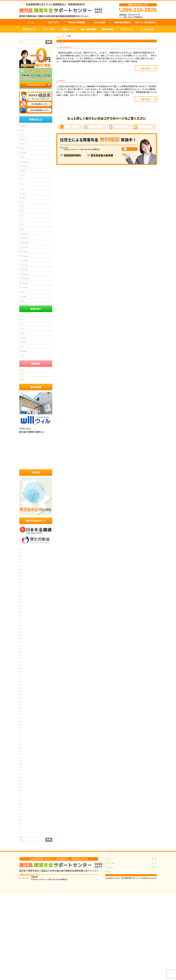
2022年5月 (25, 784)
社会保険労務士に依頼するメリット (35, 417)
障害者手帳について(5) (31, 164)
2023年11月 (25, 725)
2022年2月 (25, 794)
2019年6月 (25, 883)
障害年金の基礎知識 (77, 22)
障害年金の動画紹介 (29, 209)
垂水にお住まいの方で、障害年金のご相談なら (37, 353)
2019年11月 (25, 867)
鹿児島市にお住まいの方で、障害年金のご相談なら (37, 258)
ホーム (31, 22)
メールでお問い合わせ (121, 162)
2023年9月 (25, 731)
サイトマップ (27, 241)
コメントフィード (28, 916)
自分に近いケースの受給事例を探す (122, 947)
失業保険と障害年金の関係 (32, 182)
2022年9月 (25, 771)
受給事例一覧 (27, 449)
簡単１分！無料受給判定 (145, 22)
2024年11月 (25, 688)
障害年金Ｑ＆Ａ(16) (29, 147)
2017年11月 (25, 896)
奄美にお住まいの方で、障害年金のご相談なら (37, 313)
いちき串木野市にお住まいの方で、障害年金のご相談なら (37, 337)
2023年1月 (25, 758)
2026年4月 (25, 632)
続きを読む (146, 71)
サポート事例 (27, 193)
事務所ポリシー (28, 247)
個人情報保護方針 (29, 370)
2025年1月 (25, 682)
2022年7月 (25, 778)
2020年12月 (25, 840)
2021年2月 (25, 834)
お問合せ (25, 236)
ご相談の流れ (96, 135)
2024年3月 (25, 712)
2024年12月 (25, 685)
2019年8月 (25, 877)
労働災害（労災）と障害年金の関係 (35, 177)
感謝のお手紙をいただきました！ (76, 85)
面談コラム (25, 906)
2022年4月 (25, 787)
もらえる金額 (99, 22)
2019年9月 (25, 873)
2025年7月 (25, 662)
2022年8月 (25, 774)
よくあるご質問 (147, 29)
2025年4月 (25, 672)
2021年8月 (25, 814)
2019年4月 (25, 887)
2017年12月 (25, 893)
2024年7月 (25, 698)
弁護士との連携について (31, 214)
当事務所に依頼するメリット (33, 407)
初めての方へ (54, 22)
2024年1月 (25, 718)
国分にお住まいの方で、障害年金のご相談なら (37, 298)
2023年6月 (25, 741)
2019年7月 (25, 880)
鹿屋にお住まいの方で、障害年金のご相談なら (37, 266)
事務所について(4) (29, 187)
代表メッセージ (28, 131)
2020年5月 (25, 854)
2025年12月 (25, 645)
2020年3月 (25, 860)
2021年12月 (25, 801)
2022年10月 (25, 768)
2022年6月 (25, 781)
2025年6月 (25, 665)
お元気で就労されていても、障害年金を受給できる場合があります (92, 48)
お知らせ (24, 900)
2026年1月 (25, 642)
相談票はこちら (131, 960)
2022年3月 (25, 791)
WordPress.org (27, 920)
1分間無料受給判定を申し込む (120, 951)
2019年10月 (25, 870)
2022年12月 (25, 761)
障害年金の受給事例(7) (31, 153)
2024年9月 (25, 695)
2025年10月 (25, 652)
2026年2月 (25, 639)
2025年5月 (25, 669)
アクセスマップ (127, 29)
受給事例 (120, 135)
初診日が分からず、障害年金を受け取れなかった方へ (37, 170)
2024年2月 (25, 715)
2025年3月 (25, 675)
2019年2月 (25, 890)
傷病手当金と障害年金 (30, 359)
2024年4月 (25, 708)
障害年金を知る (114, 942)
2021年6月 (25, 821)
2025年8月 (25, 659)
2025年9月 (25, 655)
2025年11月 (25, 649)
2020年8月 (25, 850)
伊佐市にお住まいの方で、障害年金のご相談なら (37, 345)
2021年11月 (25, 804)
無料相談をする (114, 955)
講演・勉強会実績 (88, 29)
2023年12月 (25, 721)
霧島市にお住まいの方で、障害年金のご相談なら (37, 274)
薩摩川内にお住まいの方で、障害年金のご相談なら (37, 282)
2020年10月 (25, 847)
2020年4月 (25, 857)
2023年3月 (25, 751)
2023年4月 (25, 748)
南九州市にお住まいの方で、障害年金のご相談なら (37, 306)
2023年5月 (25, 745)
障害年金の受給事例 (122, 22)
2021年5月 (25, 824)
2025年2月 (25, 679)
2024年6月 (25, 702)
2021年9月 (25, 811)
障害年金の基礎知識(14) (31, 142)
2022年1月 (25, 797)
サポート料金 (49, 29)
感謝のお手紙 (108, 29)
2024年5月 (25, 705)
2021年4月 (25, 827)
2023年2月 (25, 754)
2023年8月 (25, 735)
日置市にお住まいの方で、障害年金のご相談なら (37, 321)
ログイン (24, 910)
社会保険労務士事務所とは (32, 412)
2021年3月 (25, 830)
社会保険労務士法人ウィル (36, 502)
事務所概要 (150, 942)
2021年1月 (25, 837)
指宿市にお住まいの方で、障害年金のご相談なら (37, 329)
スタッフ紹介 (27, 137)
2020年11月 (25, 844)
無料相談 (25, 252)
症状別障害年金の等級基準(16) (34, 158)
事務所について (68, 29)
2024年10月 (25, 692)
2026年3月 (25, 636)
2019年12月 (25, 863)
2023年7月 (25, 738)
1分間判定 (145, 135)
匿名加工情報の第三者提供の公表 (34, 365)
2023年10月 (25, 728)
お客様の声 (26, 198)
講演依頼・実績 (28, 225)
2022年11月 (25, 764)
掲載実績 (25, 230)
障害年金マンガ (29, 29)
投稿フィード (26, 913)
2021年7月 (25, 817)
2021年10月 (25, 807)
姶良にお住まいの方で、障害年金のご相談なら (37, 290)
